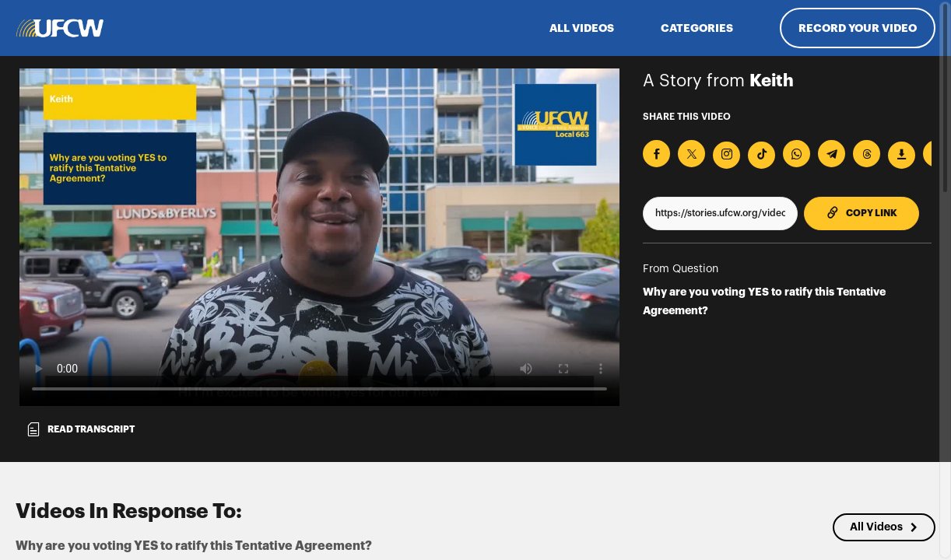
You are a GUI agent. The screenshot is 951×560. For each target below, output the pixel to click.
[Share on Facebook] (656, 154)
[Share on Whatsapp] (797, 154)
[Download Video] (902, 155)
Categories (697, 28)
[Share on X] (691, 154)
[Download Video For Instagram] (726, 155)
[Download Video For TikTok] (762, 155)
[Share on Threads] (867, 154)
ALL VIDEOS (582, 28)
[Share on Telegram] (832, 154)
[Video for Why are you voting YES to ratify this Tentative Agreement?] (319, 237)
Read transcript (80, 429)
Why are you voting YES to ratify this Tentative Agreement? (764, 301)
